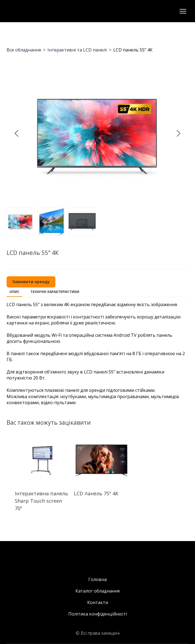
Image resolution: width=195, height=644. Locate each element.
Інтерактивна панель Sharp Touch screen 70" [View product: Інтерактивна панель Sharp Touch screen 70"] (41, 501)
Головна (97, 579)
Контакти (98, 602)
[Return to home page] (25, 11)
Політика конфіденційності (98, 614)
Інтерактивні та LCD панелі (77, 50)
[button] (31, 282)
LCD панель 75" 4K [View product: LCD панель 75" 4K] (96, 493)
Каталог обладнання (97, 591)
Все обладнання (24, 50)
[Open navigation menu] (183, 11)
